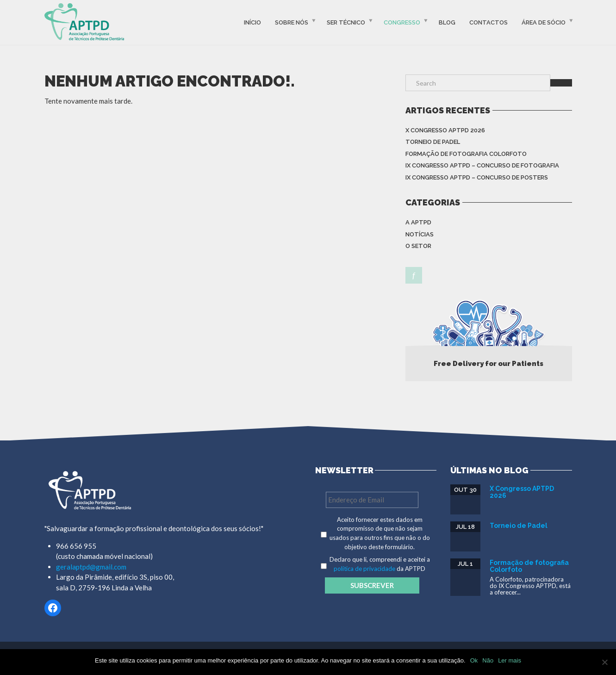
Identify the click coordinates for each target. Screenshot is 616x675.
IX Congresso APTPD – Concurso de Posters (477, 177)
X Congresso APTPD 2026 (445, 130)
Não (488, 660)
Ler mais (510, 660)
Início (252, 22)
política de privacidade (364, 569)
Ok (474, 660)
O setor (418, 246)
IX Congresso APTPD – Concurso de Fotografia (482, 165)
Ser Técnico (346, 22)
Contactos (488, 22)
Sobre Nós (292, 22)
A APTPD (418, 222)
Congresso (402, 22)
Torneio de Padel (433, 142)
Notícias (420, 234)
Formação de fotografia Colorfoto (466, 154)
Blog (447, 22)
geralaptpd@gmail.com (91, 567)
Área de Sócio (544, 22)
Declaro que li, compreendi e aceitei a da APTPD (380, 564)
